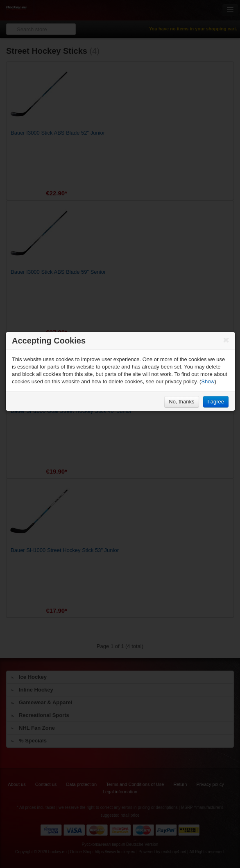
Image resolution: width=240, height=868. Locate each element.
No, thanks (181, 402)
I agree (216, 402)
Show (208, 381)
